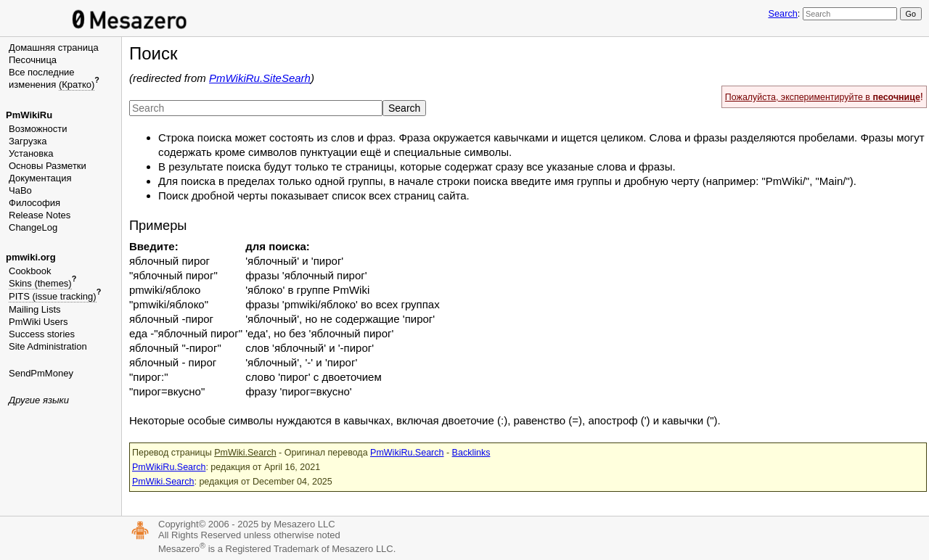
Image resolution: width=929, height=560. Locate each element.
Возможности (38, 129)
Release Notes (40, 215)
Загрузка (28, 141)
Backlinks (471, 453)
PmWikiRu (29, 115)
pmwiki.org (31, 257)
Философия (34, 203)
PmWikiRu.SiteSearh (260, 78)
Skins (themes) (40, 283)
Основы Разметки (48, 166)
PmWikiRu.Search (407, 453)
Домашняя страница (54, 48)
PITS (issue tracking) (53, 296)
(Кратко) (77, 85)
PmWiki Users (38, 322)
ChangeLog (33, 227)
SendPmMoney (41, 373)
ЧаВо (20, 190)
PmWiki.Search (245, 453)
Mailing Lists (35, 309)
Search (782, 13)
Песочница (33, 60)
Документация (40, 178)
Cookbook (30, 271)
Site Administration (48, 346)
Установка (31, 153)
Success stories (42, 334)
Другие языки (39, 400)
